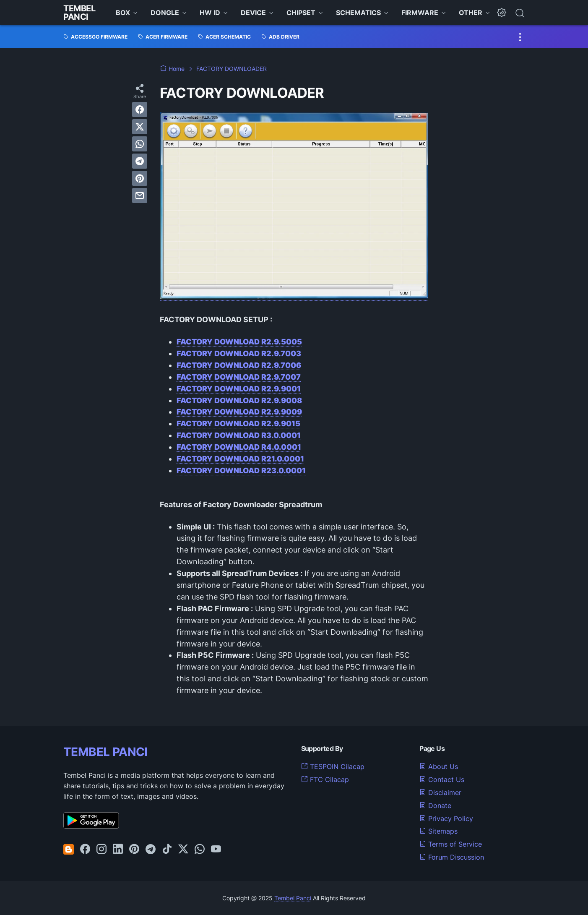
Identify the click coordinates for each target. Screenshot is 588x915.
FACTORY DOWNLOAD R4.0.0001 (239, 447)
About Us (439, 766)
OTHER (471, 13)
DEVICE (253, 13)
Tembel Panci (79, 13)
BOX (123, 13)
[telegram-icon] (151, 850)
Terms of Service (451, 844)
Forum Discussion (452, 857)
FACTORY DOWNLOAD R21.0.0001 (240, 459)
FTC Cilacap (325, 779)
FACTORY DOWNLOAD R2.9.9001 (239, 389)
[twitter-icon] (183, 850)
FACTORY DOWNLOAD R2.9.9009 (239, 412)
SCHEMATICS (358, 13)
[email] (140, 196)
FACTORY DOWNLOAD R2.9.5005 (239, 342)
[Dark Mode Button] (502, 13)
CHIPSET (301, 13)
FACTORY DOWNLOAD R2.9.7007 (239, 377)
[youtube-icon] (216, 850)
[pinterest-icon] (134, 850)
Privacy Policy (446, 819)
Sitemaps (438, 831)
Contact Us (442, 779)
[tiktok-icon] (167, 850)
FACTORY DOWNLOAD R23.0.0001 (241, 471)
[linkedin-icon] (118, 850)
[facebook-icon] (85, 850)
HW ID (210, 13)
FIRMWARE (420, 13)
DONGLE (165, 13)
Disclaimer (440, 792)
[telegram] (140, 161)
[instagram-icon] (101, 850)
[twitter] (140, 127)
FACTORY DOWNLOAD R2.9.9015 (238, 424)
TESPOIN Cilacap (333, 766)
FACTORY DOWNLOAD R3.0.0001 (239, 435)
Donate (435, 806)
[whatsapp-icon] (200, 850)
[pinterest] (140, 178)
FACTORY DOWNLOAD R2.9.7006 (239, 365)
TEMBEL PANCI (105, 752)
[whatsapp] (140, 144)
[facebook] (140, 109)
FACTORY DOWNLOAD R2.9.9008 (239, 400)
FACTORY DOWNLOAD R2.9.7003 (239, 353)
